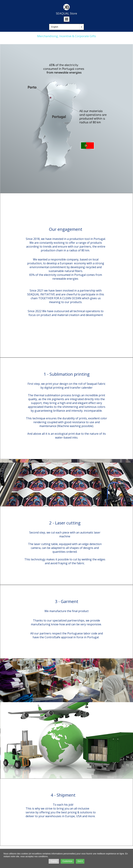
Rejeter (54, 861)
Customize (67, 861)
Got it (80, 861)
